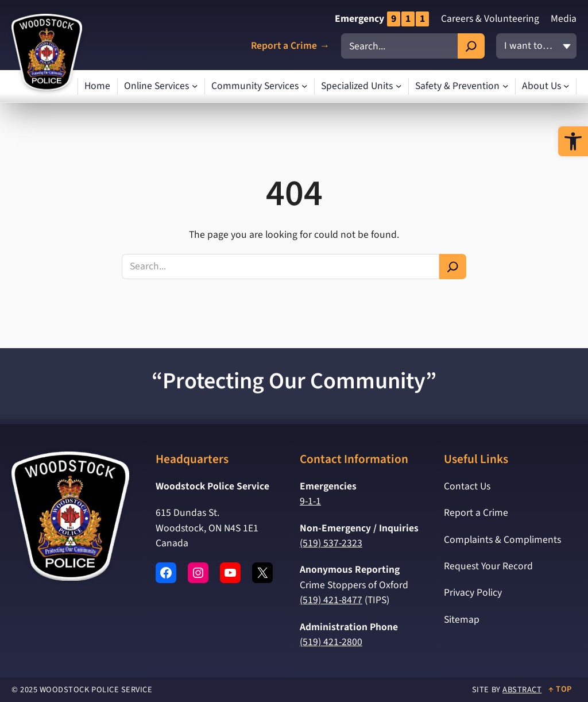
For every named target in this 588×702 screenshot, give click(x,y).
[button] (573, 141)
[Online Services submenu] (195, 86)
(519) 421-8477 (331, 600)
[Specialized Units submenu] (399, 86)
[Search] (471, 46)
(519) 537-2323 (331, 543)
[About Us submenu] (566, 86)
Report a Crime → (290, 46)
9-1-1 (310, 501)
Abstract (522, 690)
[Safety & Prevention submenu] (506, 86)
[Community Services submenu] (305, 86)
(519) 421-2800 (331, 642)
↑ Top (560, 689)
